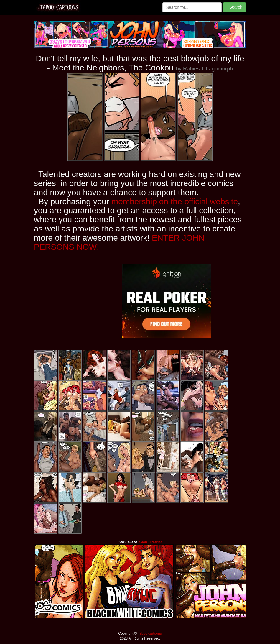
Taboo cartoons (149, 633)
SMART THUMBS (150, 542)
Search (234, 7)
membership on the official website (175, 202)
